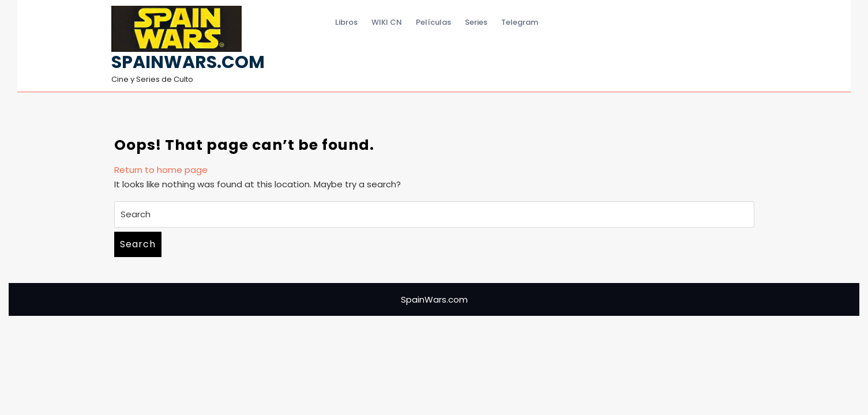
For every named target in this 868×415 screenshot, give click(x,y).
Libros (346, 22)
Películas (433, 22)
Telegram (520, 22)
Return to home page (161, 170)
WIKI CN (387, 22)
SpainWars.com (188, 62)
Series (476, 22)
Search (138, 244)
